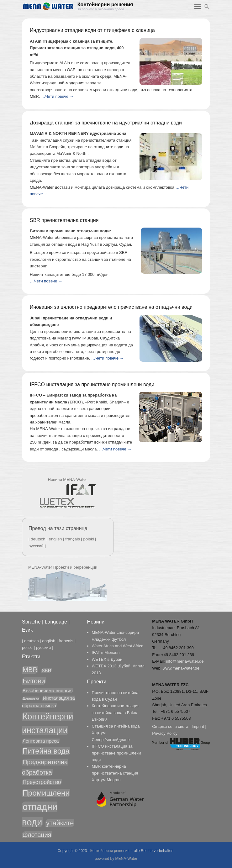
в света (182, 726)
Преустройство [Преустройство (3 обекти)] (42, 782)
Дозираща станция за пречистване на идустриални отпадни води (106, 123)
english (55, 539)
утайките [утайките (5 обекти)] (60, 823)
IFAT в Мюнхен (106, 652)
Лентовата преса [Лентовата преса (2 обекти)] (41, 741)
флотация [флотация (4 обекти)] (37, 835)
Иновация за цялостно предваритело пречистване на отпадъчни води (111, 307)
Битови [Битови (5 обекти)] (34, 681)
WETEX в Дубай (107, 659)
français (73, 539)
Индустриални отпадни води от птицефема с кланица (92, 30)
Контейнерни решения (105, 5)
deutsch (38, 539)
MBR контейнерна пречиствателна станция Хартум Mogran (115, 773)
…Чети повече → (57, 96)
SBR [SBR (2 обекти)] (46, 671)
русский (36, 546)
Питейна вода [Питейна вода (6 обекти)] (46, 751)
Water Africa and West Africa (118, 646)
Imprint (198, 726)
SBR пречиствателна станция (64, 220)
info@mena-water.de (185, 661)
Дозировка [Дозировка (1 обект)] (31, 698)
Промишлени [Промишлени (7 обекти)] (46, 793)
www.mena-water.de (181, 668)
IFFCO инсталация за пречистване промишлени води (92, 384)
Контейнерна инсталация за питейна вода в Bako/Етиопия (116, 713)
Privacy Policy (165, 733)
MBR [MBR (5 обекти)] (30, 670)
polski (88, 539)
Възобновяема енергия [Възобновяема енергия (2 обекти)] (48, 691)
